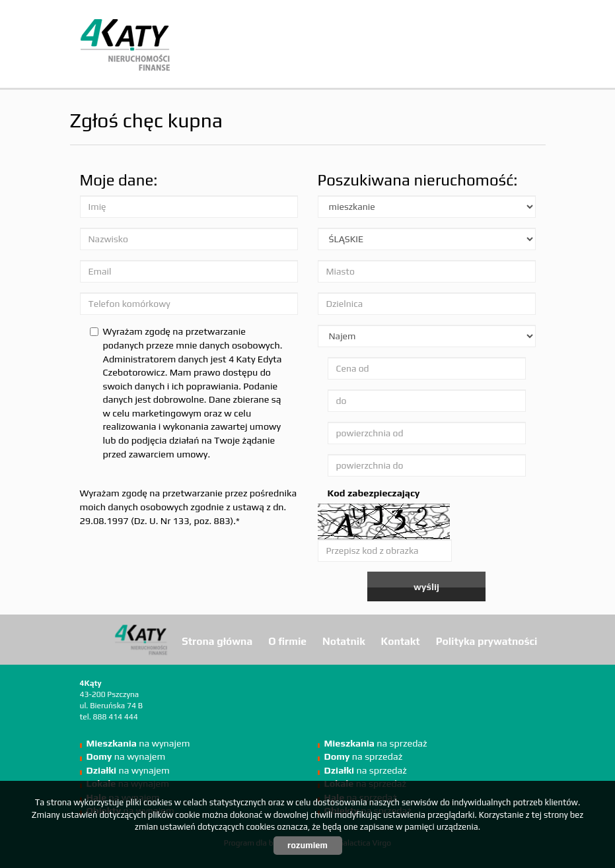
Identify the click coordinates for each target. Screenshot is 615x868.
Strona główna (217, 641)
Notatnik (344, 641)
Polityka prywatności (487, 641)
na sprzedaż (376, 743)
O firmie (287, 641)
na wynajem (138, 743)
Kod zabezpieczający (374, 493)
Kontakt (401, 641)
